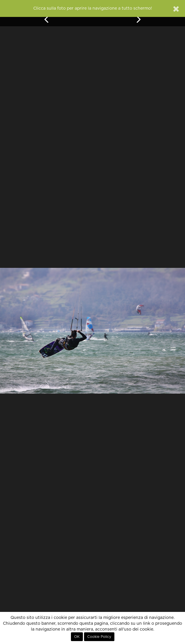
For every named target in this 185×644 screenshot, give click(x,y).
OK (77, 637)
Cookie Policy (99, 637)
